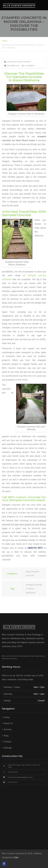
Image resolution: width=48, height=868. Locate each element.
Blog (6, 735)
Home (5, 41)
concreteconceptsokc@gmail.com (20, 777)
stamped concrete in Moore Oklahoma (34, 589)
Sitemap (8, 748)
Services (8, 729)
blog (28, 571)
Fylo (16, 857)
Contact (7, 741)
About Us (8, 723)
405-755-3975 (13, 772)
